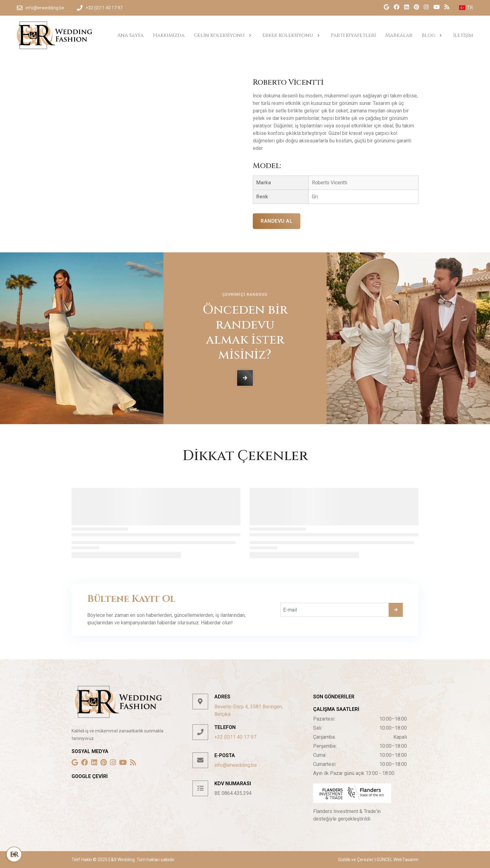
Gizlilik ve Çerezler (356, 860)
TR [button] (466, 8)
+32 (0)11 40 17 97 (235, 737)
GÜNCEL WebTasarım (397, 860)
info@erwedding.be (236, 765)
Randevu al (277, 221)
